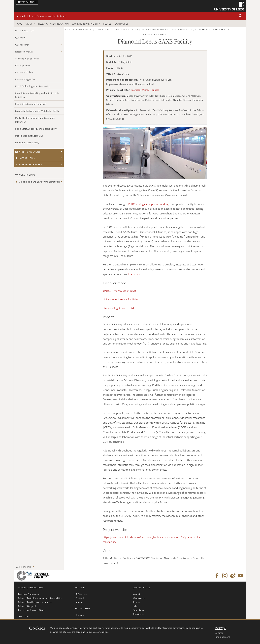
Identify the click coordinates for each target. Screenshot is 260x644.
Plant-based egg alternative (29, 136)
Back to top (24, 567)
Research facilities (25, 72)
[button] (241, 16)
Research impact (24, 51)
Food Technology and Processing (33, 86)
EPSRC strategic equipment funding (148, 204)
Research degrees (29, 164)
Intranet (80, 602)
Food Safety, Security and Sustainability (36, 129)
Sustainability (139, 614)
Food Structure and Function (31, 104)
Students (80, 615)
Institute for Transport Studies (32, 610)
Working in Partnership (86, 24)
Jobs (135, 606)
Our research (22, 45)
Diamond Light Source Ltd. (119, 308)
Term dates (138, 610)
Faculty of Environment (79, 30)
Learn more (135, 274)
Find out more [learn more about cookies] (223, 637)
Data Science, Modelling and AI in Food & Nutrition (37, 95)
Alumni (137, 594)
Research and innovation (53, 24)
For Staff (80, 598)
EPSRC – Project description (119, 290)
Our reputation (23, 65)
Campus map (139, 598)
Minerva (80, 619)
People (107, 24)
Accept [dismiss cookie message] (220, 628)
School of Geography (28, 606)
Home (19, 24)
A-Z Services (81, 594)
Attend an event (28, 152)
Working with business (27, 58)
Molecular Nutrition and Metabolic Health (37, 111)
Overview (20, 38)
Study (29, 24)
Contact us (122, 24)
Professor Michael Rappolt (145, 90)
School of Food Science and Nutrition (41, 16)
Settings (219, 633)
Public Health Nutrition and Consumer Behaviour (35, 120)
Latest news (25, 158)
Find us (137, 602)
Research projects (182, 30)
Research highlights (25, 79)
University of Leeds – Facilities (120, 299)
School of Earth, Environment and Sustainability (40, 598)
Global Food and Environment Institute (38, 182)
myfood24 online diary (27, 142)
